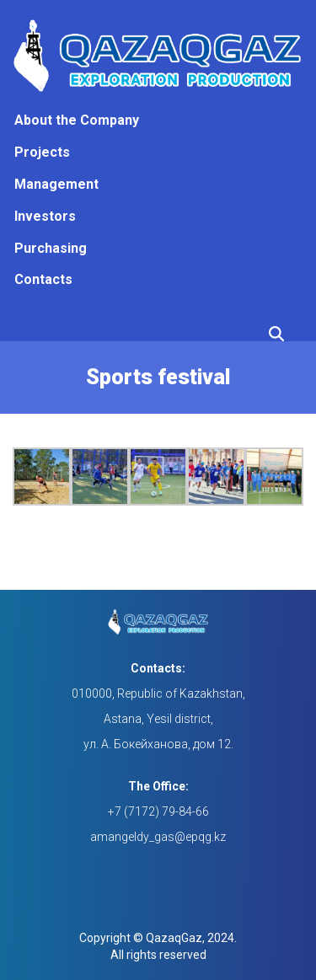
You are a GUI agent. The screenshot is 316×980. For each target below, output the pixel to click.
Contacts (43, 279)
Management (56, 184)
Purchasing (51, 248)
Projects (42, 152)
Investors (45, 216)
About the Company (77, 120)
